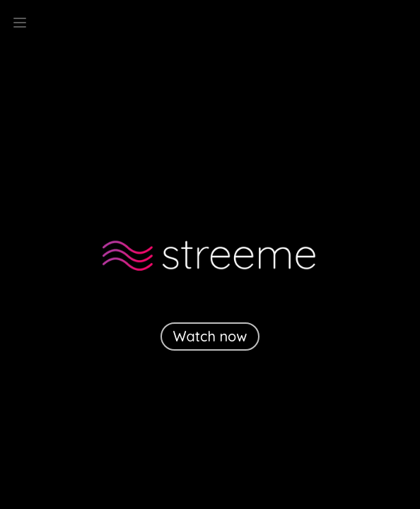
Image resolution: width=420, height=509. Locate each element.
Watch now (210, 336)
